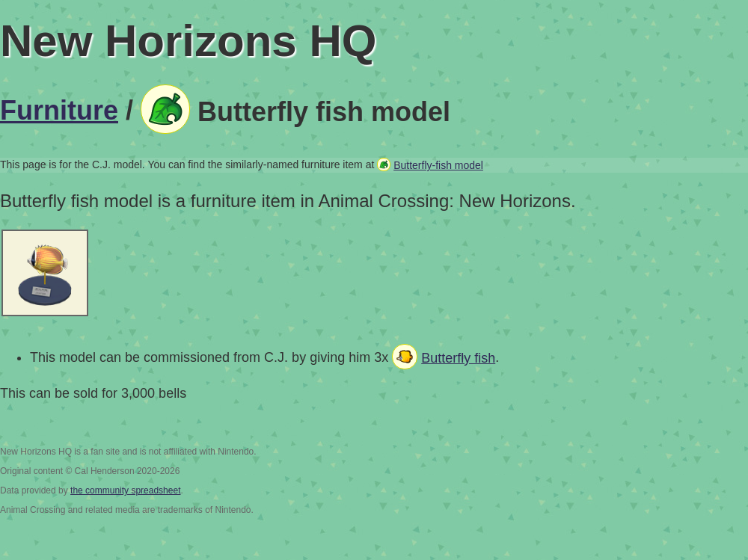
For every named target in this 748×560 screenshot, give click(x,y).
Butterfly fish (458, 358)
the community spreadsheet (125, 490)
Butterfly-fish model (438, 165)
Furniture (59, 110)
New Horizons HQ (188, 41)
